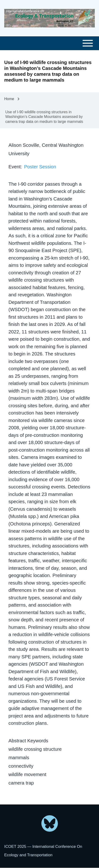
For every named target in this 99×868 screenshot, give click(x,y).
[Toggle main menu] (49, 43)
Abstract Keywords (28, 741)
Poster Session (40, 167)
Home (9, 99)
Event (15, 167)
